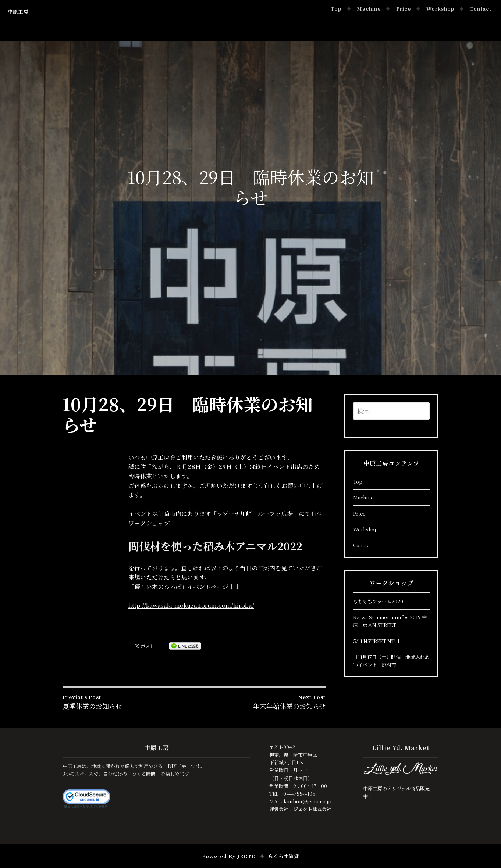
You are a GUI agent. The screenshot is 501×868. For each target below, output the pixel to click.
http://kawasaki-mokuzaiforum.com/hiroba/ (191, 605)
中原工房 (18, 12)
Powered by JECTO (229, 856)
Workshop (440, 9)
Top (336, 9)
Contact (480, 9)
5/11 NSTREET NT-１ (377, 641)
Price (404, 9)
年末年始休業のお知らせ (260, 702)
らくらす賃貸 (284, 856)
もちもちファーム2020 (378, 601)
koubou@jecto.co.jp (308, 801)
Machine (369, 9)
